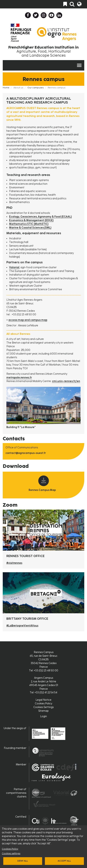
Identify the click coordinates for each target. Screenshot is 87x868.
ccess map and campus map (29, 320)
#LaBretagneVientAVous (22, 626)
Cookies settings (11, 853)
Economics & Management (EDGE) (31, 220)
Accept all (64, 861)
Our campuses (35, 88)
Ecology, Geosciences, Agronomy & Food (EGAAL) (40, 217)
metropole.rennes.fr (19, 378)
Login (43, 716)
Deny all (23, 861)
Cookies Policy (10, 849)
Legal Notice (43, 700)
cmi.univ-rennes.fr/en (66, 381)
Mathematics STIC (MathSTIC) (29, 224)
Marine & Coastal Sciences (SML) (30, 228)
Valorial (14, 267)
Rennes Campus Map (42, 490)
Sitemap (43, 711)
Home (6, 88)
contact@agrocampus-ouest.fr (26, 453)
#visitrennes (14, 563)
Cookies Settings (43, 707)
